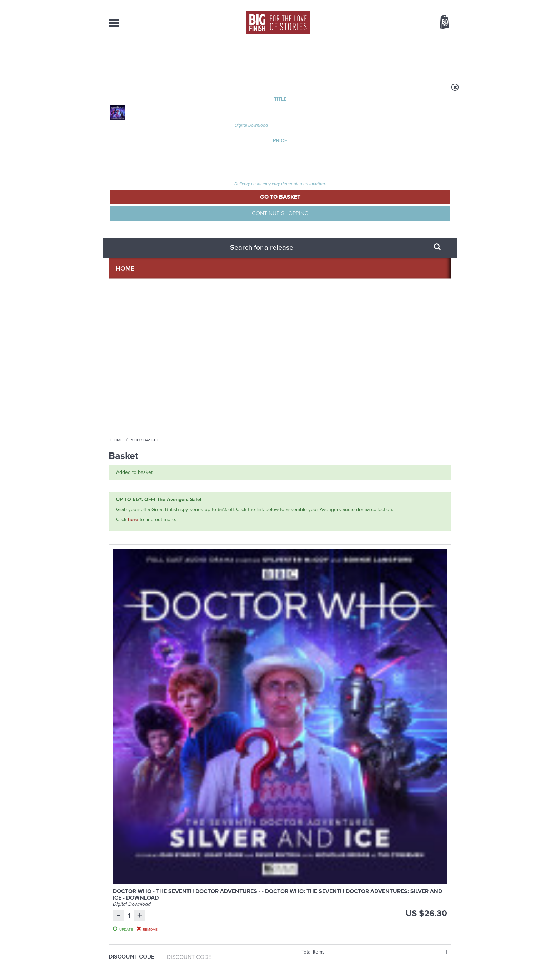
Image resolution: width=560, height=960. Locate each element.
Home (150, 92)
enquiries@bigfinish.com (294, 887)
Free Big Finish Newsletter (10, 160)
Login (412, 5)
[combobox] (387, 41)
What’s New (263, 57)
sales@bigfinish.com (229, 887)
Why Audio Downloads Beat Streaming (389, 779)
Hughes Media (146, 950)
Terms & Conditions (260, 941)
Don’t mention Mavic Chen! (219, 774)
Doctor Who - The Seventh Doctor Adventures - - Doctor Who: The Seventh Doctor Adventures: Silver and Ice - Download (219, 232)
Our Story (442, 881)
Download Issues (435, 894)
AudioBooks (147, 57)
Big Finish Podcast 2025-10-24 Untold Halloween (412, 493)
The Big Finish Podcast (308, 482)
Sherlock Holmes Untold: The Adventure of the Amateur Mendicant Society (144, 499)
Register (435, 5)
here (133, 171)
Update (392, 241)
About (395, 57)
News (309, 57)
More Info (147, 552)
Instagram (352, 620)
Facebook (312, 620)
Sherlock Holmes (125, 482)
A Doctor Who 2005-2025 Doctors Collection (217, 708)
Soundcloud (405, 620)
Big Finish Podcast (359, 627)
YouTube (375, 620)
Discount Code (131, 277)
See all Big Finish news (415, 690)
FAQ (447, 887)
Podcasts (351, 57)
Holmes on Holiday (383, 702)
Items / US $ (406, 23)
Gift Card (123, 324)
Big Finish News (142, 689)
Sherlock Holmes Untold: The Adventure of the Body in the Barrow (233, 499)
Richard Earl (171, 518)
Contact (436, 57)
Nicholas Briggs (140, 518)
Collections (206, 57)
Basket (440, 23)
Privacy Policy (124, 652)
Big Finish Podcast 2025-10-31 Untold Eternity (323, 493)
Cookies (230, 941)
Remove (392, 249)
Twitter (332, 620)
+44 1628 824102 (236, 880)
